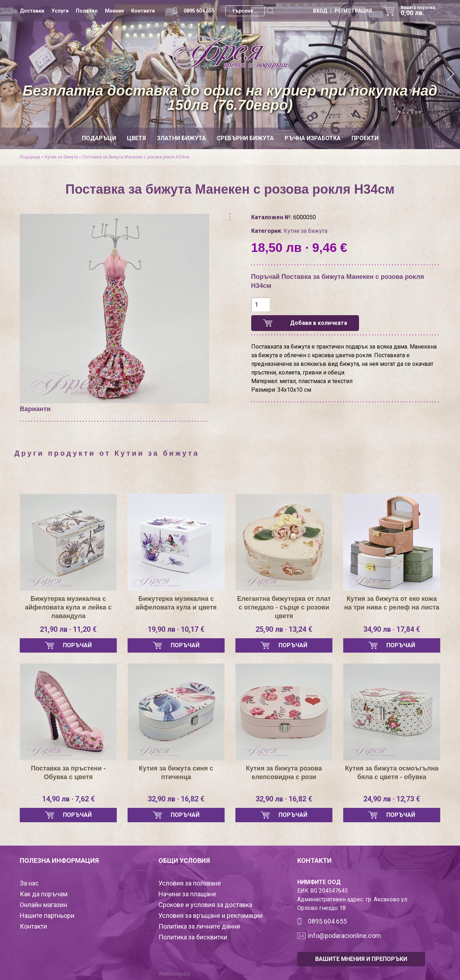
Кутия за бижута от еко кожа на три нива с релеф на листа (392, 603)
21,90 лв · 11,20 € (68, 629)
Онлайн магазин (43, 905)
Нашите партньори (47, 915)
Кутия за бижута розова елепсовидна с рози (284, 773)
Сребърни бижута (245, 138)
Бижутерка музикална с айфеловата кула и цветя (176, 603)
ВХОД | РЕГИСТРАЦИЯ (342, 11)
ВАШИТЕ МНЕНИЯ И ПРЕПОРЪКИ (361, 959)
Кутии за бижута (61, 157)
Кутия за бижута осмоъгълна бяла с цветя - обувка (392, 773)
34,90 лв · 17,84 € (392, 629)
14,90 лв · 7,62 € (68, 799)
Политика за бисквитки (193, 937)
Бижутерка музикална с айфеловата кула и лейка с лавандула (68, 607)
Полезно (87, 11)
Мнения (114, 11)
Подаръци (99, 138)
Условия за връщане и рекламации (211, 915)
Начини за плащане (187, 894)
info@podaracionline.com (344, 936)
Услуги (60, 11)
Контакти (143, 11)
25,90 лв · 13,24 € (284, 629)
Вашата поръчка (420, 11)
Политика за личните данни (199, 926)
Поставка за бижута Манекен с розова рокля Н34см (136, 157)
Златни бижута (181, 138)
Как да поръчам (44, 894)
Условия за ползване (190, 883)
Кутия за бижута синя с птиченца (176, 773)
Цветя (136, 138)
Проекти (365, 138)
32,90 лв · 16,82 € (176, 799)
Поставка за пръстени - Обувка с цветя (68, 773)
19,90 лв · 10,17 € (176, 629)
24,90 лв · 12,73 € (392, 799)
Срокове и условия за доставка (205, 905)
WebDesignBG (174, 974)
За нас (29, 883)
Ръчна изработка (313, 138)
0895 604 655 (199, 11)
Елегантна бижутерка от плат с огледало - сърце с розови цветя (284, 607)
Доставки (32, 11)
